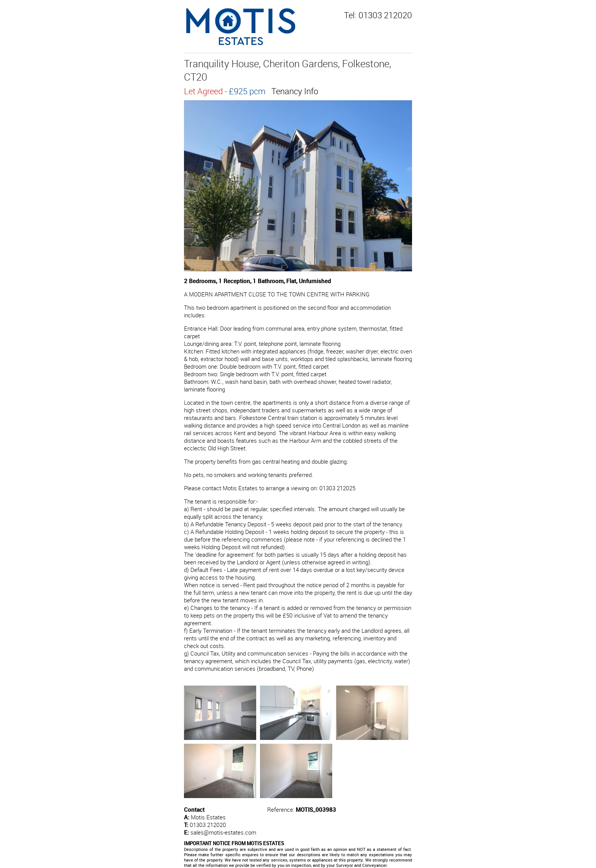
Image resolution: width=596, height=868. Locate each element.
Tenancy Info (295, 91)
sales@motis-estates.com (223, 832)
